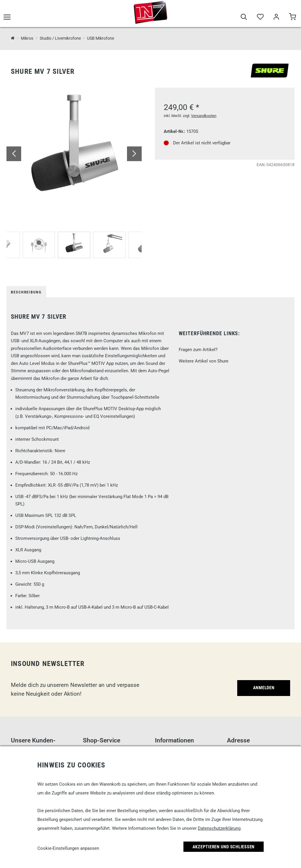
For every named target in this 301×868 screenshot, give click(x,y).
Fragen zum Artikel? (198, 350)
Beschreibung (26, 292)
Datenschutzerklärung (219, 828)
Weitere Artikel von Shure (204, 361)
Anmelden (264, 688)
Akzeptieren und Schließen (224, 847)
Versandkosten (204, 116)
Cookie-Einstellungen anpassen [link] (68, 848)
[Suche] (244, 18)
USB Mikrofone (101, 38)
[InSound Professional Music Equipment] (13, 38)
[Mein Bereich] (276, 18)
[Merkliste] (260, 18)
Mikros (27, 38)
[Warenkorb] (292, 18)
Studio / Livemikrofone (60, 38)
